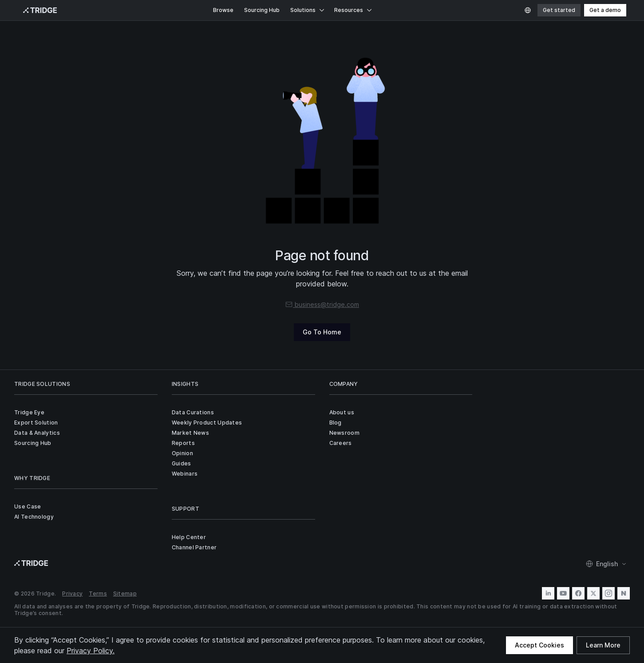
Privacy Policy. (91, 651)
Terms (98, 594)
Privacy (72, 594)
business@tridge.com (322, 304)
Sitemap (125, 594)
